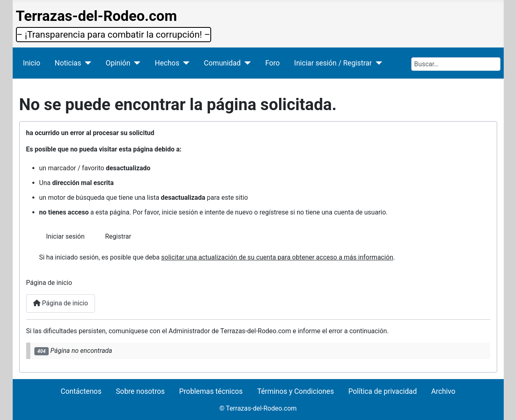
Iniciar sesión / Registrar (333, 63)
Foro (272, 63)
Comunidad (222, 63)
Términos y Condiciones (295, 391)
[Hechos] (184, 63)
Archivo (443, 391)
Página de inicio (61, 303)
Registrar (118, 236)
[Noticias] (86, 63)
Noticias (68, 63)
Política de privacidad (382, 391)
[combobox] (456, 64)
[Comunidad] (246, 63)
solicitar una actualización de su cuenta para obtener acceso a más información (277, 257)
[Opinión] (135, 63)
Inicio (32, 63)
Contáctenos (81, 391)
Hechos (167, 63)
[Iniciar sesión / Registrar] (377, 63)
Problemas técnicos (211, 391)
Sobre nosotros (140, 391)
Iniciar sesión (65, 236)
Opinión (118, 63)
